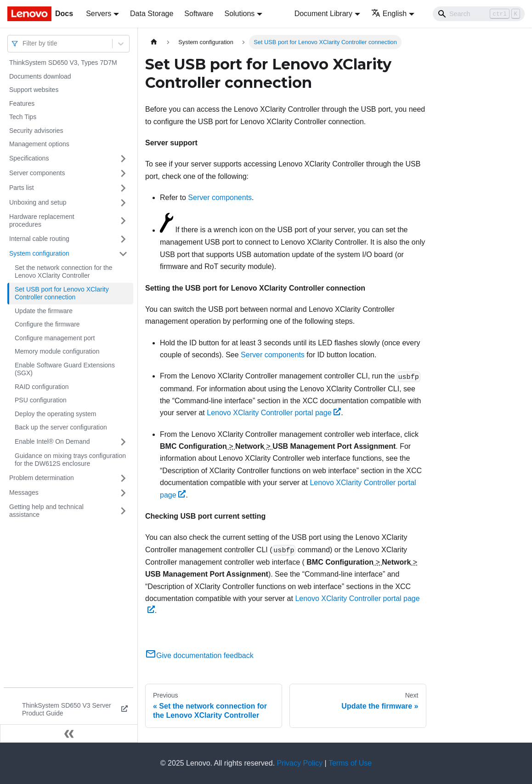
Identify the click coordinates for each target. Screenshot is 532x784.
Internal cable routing (39, 239)
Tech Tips (23, 117)
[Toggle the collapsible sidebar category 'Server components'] (123, 173)
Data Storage (152, 14)
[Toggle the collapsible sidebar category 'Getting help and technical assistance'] (123, 511)
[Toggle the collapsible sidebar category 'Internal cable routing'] (123, 239)
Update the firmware (44, 311)
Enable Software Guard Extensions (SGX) (65, 369)
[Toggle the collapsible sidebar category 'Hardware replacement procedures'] (123, 221)
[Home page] (154, 42)
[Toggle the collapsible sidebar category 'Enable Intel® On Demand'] (123, 442)
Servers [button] (99, 14)
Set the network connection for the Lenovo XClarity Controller (63, 272)
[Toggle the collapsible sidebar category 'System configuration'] (123, 254)
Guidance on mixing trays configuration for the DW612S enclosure (70, 460)
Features (22, 103)
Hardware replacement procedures (42, 221)
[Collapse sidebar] (69, 733)
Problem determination (42, 478)
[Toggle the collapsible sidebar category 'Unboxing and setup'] (123, 203)
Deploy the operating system (55, 414)
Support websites (34, 90)
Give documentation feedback (199, 655)
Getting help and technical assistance (46, 511)
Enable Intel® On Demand (52, 441)
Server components (37, 173)
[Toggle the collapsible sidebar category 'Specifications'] (123, 159)
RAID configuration (42, 387)
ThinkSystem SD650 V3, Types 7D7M (63, 63)
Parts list (22, 188)
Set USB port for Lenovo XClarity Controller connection (62, 293)
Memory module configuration (57, 351)
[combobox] (23, 43)
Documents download (40, 76)
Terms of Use (350, 763)
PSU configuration (41, 400)
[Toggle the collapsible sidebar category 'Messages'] (123, 493)
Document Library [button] (323, 14)
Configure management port (55, 338)
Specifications (29, 158)
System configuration (39, 253)
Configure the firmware (47, 324)
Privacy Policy (300, 763)
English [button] (389, 14)
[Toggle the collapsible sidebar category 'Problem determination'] (123, 478)
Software (199, 14)
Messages (24, 492)
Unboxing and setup (38, 202)
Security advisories (36, 131)
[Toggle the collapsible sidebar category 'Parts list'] (123, 188)
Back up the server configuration (61, 427)
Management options (39, 144)
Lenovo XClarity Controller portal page (274, 413)
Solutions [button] (239, 14)
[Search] (479, 14)
